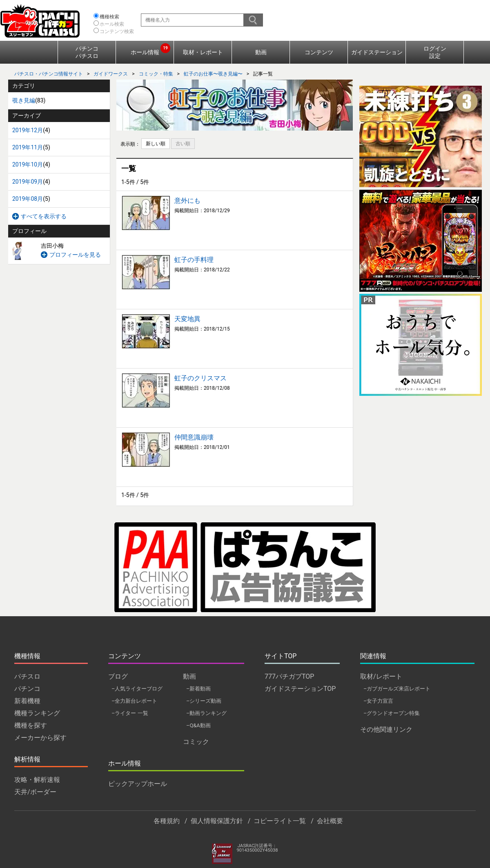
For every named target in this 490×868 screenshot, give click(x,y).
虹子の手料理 (194, 260)
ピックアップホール (138, 784)
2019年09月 (28, 182)
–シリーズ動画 (204, 701)
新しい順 (156, 144)
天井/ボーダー (35, 792)
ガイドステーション (377, 52)
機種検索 (109, 17)
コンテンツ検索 (117, 31)
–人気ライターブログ (137, 689)
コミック (196, 742)
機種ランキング (37, 713)
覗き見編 (24, 100)
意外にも (187, 201)
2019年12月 (28, 130)
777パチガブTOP (289, 676)
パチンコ (27, 689)
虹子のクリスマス (200, 378)
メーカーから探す (40, 738)
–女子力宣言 (378, 701)
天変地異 (187, 319)
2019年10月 (28, 164)
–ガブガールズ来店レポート (397, 689)
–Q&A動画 (198, 725)
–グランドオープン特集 (392, 713)
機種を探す (31, 725)
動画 (261, 52)
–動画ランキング (206, 713)
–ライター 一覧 (130, 713)
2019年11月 (28, 147)
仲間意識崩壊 (194, 437)
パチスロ (27, 676)
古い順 (183, 144)
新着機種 (27, 701)
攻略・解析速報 (37, 780)
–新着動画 (198, 689)
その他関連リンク (386, 729)
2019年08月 (28, 199)
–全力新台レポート (134, 701)
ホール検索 (112, 24)
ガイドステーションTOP (300, 689)
